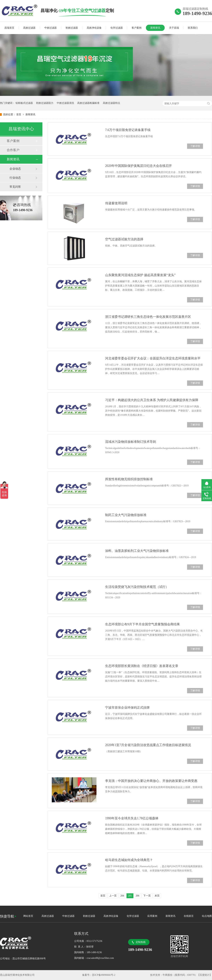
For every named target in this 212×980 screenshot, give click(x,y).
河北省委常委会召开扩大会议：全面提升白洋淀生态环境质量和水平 (153, 358)
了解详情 (195, 146)
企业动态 (15, 169)
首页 (19, 114)
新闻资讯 (155, 28)
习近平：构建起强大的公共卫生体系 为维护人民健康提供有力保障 (152, 400)
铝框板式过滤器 (24, 103)
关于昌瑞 (174, 28)
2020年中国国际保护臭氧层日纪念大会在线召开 (139, 166)
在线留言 (189, 916)
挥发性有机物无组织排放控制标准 (129, 479)
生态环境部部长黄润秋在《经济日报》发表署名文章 (142, 666)
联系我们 (193, 28)
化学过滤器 (117, 28)
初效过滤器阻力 (45, 103)
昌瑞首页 (9, 28)
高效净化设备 (94, 28)
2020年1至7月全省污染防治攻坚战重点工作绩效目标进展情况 (148, 745)
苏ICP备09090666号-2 (104, 975)
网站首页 (28, 916)
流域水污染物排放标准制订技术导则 (131, 442)
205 (130, 896)
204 (122, 896)
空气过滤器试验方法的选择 (124, 239)
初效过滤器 (72, 28)
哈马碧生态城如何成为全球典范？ (129, 860)
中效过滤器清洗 (65, 103)
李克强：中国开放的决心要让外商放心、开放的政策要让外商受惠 (151, 781)
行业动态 (15, 178)
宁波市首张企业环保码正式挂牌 (127, 708)
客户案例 (137, 28)
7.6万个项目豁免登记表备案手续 (128, 130)
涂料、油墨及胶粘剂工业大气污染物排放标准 (137, 551)
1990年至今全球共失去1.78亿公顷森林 (132, 818)
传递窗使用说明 (116, 203)
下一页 (147, 896)
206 (138, 896)
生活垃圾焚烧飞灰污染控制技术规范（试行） (137, 587)
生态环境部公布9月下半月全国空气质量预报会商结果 (142, 624)
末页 (157, 896)
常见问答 (15, 187)
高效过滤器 (29, 28)
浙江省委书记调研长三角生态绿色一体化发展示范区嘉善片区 (148, 317)
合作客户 (13, 150)
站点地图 (207, 916)
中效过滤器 (51, 28)
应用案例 (152, 916)
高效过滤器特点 (111, 103)
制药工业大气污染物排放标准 (126, 515)
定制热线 (141, 942)
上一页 (113, 896)
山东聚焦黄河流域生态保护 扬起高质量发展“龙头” (140, 275)
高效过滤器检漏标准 (88, 103)
